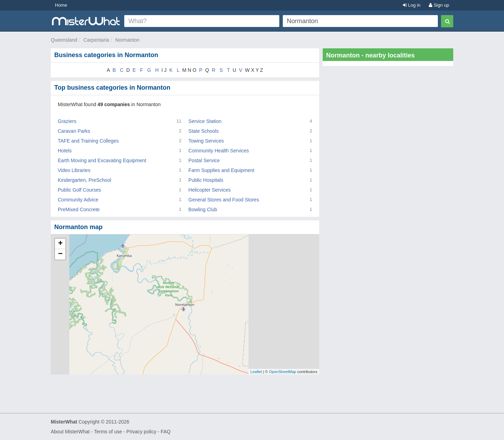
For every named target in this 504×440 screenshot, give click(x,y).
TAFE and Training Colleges (88, 141)
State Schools (203, 131)
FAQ (166, 432)
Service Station (205, 121)
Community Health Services (219, 151)
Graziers (67, 121)
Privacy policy (141, 432)
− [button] (60, 254)
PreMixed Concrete (79, 209)
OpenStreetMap (282, 372)
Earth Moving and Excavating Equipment (102, 160)
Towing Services (206, 141)
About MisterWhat (70, 432)
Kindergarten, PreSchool (85, 180)
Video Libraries (74, 170)
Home (61, 5)
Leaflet (256, 372)
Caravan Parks (74, 131)
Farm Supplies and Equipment (221, 170)
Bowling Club (203, 209)
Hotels (65, 151)
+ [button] (60, 244)
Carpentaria (96, 40)
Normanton (127, 40)
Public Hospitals (206, 180)
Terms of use (108, 432)
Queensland (64, 40)
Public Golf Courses (79, 190)
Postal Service (204, 160)
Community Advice (78, 200)
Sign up (439, 5)
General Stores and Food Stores (224, 200)
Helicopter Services (209, 190)
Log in (412, 5)
